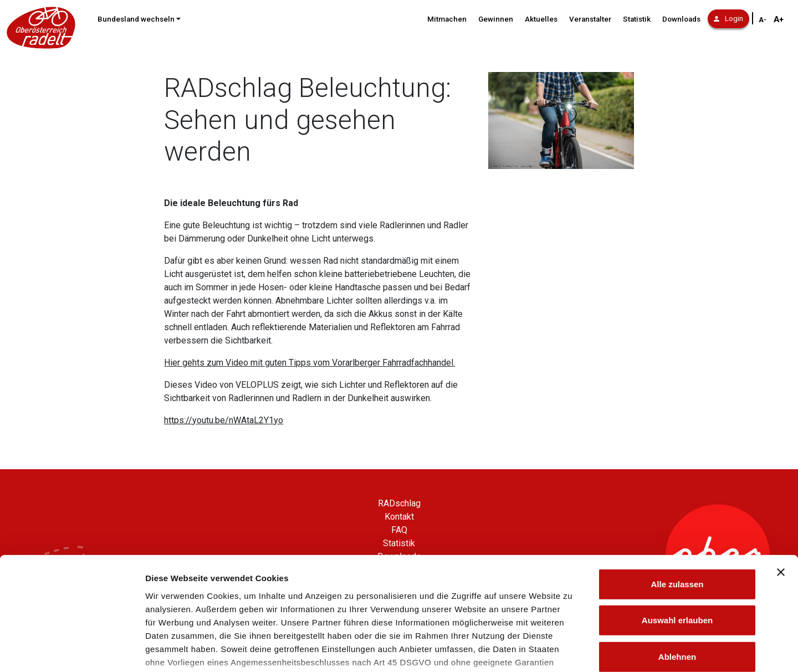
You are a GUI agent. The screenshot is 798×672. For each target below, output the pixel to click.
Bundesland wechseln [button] (136, 19)
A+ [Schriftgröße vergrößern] (779, 19)
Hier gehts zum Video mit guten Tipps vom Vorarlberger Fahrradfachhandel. (310, 363)
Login (728, 19)
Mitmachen (447, 19)
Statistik (637, 19)
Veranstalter (590, 19)
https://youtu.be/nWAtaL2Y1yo (224, 420)
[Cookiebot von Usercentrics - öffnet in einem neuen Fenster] (72, 650)
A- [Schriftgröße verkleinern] (763, 20)
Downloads (681, 19)
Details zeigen (589, 650)
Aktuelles (541, 19)
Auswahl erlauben (677, 539)
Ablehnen (677, 575)
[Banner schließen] (781, 491)
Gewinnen (496, 19)
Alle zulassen (677, 503)
